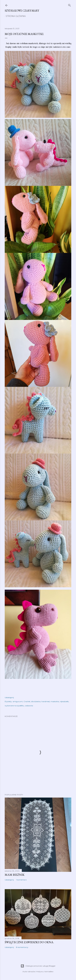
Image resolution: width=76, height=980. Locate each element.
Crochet (27, 701)
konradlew (49, 971)
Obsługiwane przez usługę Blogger (38, 966)
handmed (46, 701)
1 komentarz (21, 880)
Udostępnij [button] (9, 697)
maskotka (55, 701)
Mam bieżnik (15, 875)
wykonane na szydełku (14, 706)
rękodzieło (64, 701)
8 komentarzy (22, 947)
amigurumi (18, 701)
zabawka (29, 706)
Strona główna (16, 16)
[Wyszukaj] (70, 5)
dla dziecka (36, 701)
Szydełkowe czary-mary (22, 11)
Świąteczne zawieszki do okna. (29, 942)
